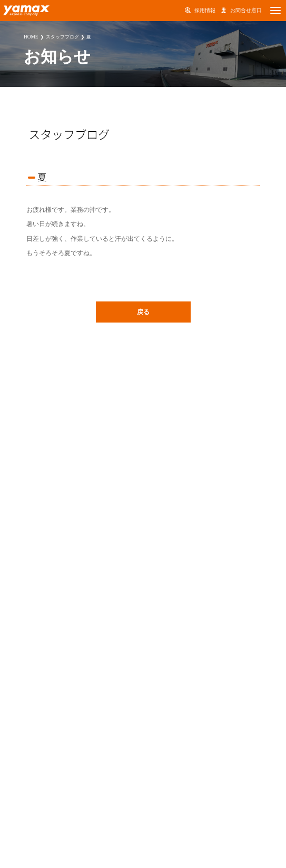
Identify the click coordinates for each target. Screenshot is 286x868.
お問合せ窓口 (246, 10)
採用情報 (205, 10)
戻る (143, 312)
